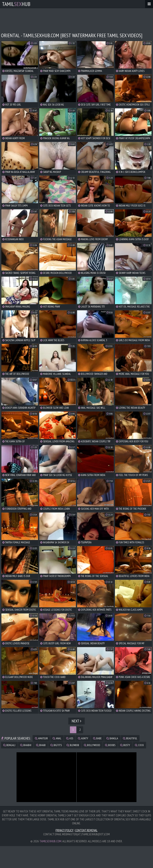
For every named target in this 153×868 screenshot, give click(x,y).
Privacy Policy (64, 830)
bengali (9, 745)
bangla (112, 738)
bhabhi (26, 745)
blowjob (73, 745)
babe (97, 738)
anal (57, 738)
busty (125, 745)
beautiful (130, 738)
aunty (83, 738)
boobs (110, 745)
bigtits (56, 745)
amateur (41, 738)
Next (76, 721)
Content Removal (86, 830)
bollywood (92, 745)
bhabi (41, 745)
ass (70, 738)
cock (139, 745)
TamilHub (16, 4)
